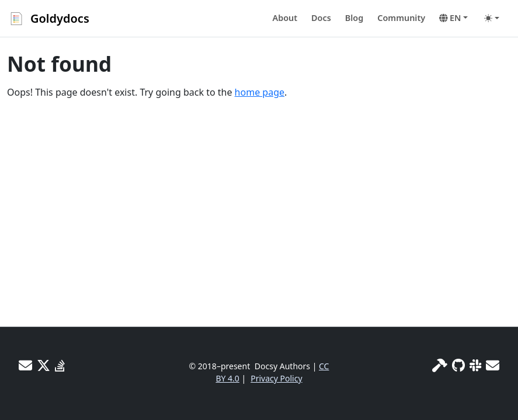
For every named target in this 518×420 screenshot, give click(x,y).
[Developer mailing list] (493, 365)
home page (260, 92)
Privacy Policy (276, 378)
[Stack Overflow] (60, 365)
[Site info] (440, 365)
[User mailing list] (25, 365)
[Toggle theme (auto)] (492, 18)
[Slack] (475, 365)
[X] (44, 365)
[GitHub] (458, 365)
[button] (453, 18)
